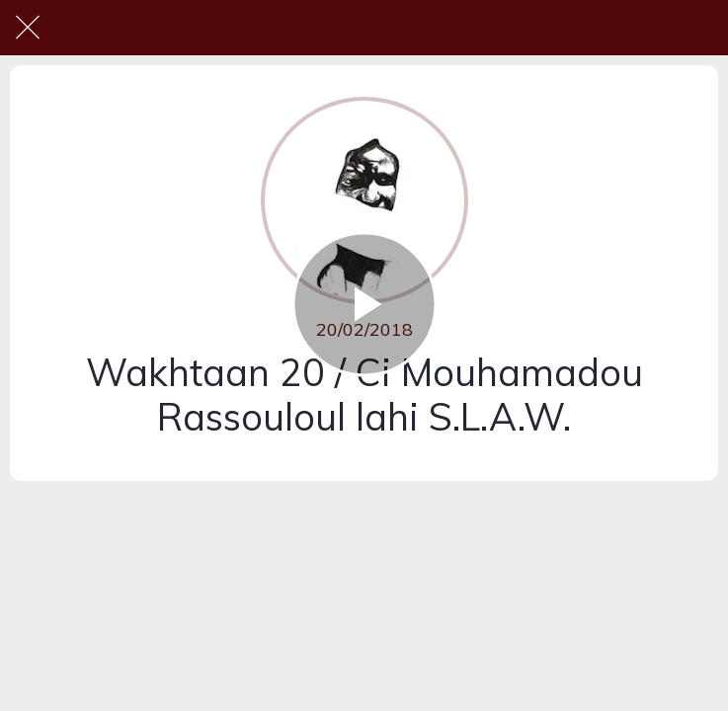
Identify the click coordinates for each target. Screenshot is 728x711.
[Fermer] (28, 28)
